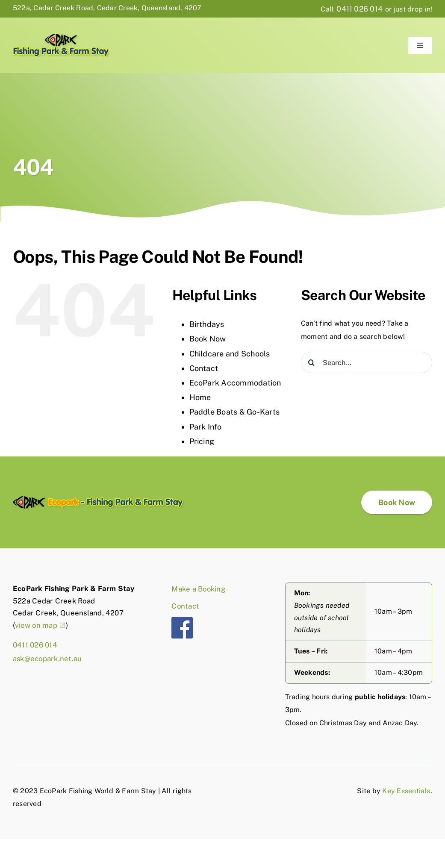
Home (200, 397)
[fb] (182, 620)
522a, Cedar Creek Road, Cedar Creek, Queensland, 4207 (107, 8)
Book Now (208, 339)
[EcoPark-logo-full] (98, 499)
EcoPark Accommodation (235, 383)
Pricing (202, 441)
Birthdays (207, 324)
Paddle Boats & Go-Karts (235, 412)
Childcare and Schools (230, 354)
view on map (36, 625)
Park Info (206, 427)
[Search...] (367, 362)
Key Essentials (406, 791)
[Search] (312, 362)
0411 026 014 (360, 9)
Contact (204, 368)
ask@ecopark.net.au (47, 659)
